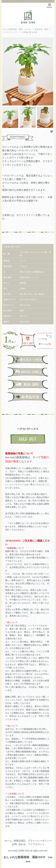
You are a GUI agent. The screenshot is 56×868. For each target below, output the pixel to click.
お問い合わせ (19, 844)
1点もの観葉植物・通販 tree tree (17, 29)
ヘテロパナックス (10, 32)
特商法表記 (20, 841)
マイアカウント (36, 844)
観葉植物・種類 (41, 29)
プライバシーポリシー (40, 841)
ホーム (8, 841)
